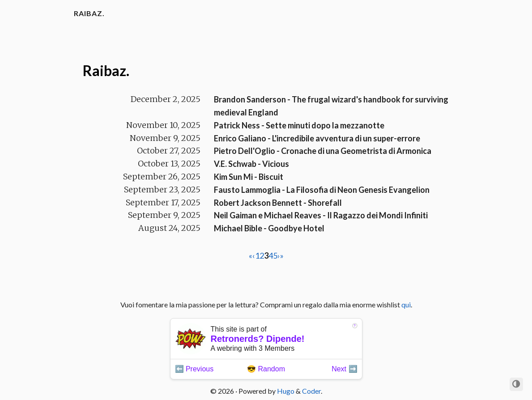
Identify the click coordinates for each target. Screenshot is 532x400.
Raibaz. (89, 13)
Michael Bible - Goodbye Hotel (269, 228)
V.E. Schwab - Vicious (251, 164)
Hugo (286, 391)
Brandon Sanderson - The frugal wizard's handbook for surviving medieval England (331, 106)
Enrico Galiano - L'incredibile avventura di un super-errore (317, 138)
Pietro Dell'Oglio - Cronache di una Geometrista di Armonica (323, 151)
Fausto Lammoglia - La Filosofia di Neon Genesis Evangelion (322, 190)
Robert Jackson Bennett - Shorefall (278, 203)
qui (406, 304)
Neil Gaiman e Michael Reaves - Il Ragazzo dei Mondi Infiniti (321, 215)
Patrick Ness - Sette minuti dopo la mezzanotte (299, 125)
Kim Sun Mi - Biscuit (249, 177)
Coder (311, 391)
